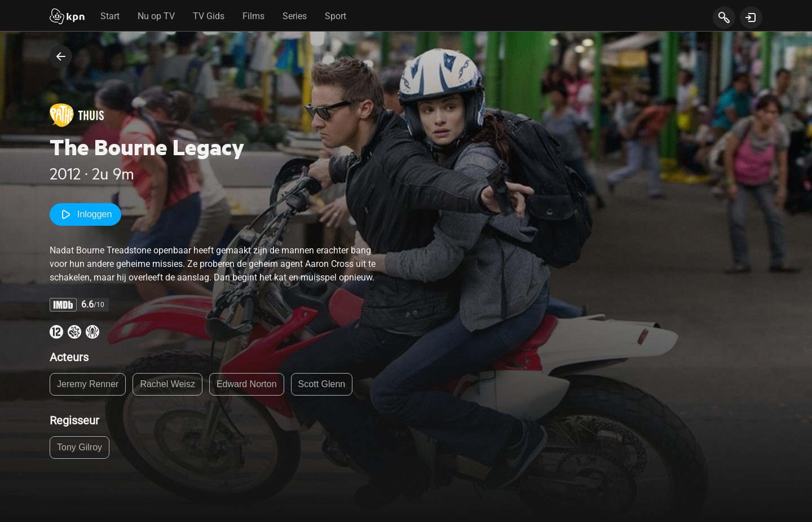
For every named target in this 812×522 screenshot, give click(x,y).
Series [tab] (295, 16)
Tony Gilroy (80, 447)
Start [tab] (110, 16)
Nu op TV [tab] (156, 16)
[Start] (67, 17)
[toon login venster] (751, 17)
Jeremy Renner (88, 384)
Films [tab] (253, 16)
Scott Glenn (322, 384)
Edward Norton (247, 384)
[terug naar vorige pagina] (61, 56)
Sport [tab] (336, 16)
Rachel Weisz (167, 384)
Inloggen (85, 214)
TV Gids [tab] (209, 16)
